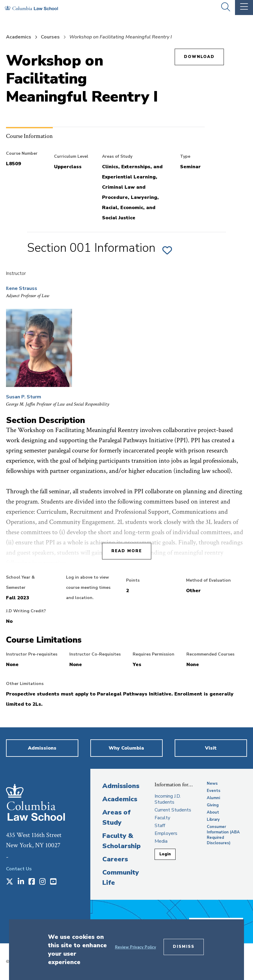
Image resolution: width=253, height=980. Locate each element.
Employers (166, 833)
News (212, 784)
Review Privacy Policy (136, 947)
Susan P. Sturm (24, 397)
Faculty (162, 818)
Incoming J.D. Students (168, 799)
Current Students (173, 810)
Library (213, 820)
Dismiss (184, 947)
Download (199, 57)
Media (161, 841)
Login (165, 854)
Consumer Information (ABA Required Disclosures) (223, 835)
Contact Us (19, 869)
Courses (50, 37)
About (213, 812)
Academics (19, 37)
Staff (160, 826)
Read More (127, 551)
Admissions (121, 786)
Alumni (213, 798)
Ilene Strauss (22, 288)
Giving (213, 805)
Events (214, 791)
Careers (115, 859)
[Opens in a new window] (10, 882)
